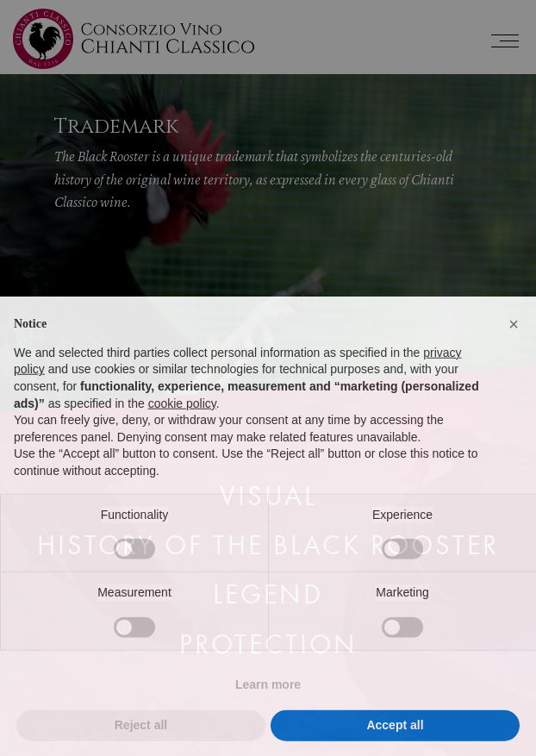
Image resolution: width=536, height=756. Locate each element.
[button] (514, 356)
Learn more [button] (268, 715)
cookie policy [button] (182, 434)
